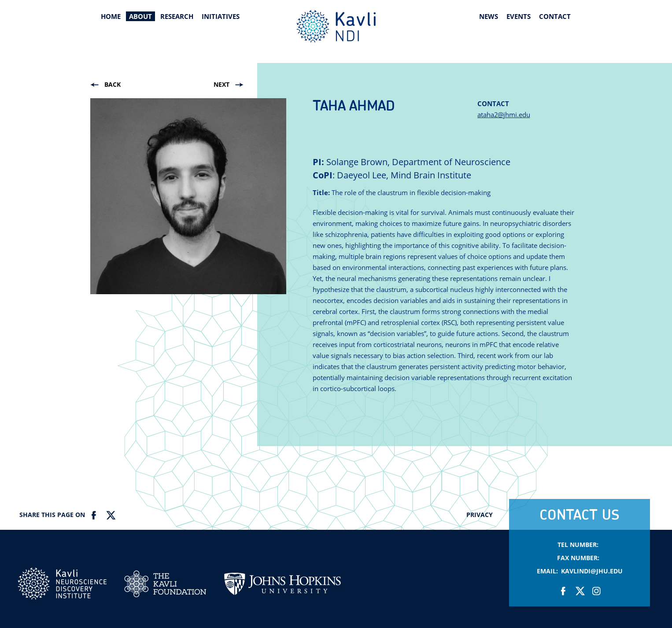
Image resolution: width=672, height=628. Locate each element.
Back (113, 84)
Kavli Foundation (165, 584)
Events (519, 16)
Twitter (110, 515)
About (140, 16)
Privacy (480, 515)
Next (222, 84)
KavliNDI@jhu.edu (592, 571)
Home (111, 16)
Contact (555, 16)
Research (177, 16)
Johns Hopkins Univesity (282, 589)
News (489, 16)
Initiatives (221, 16)
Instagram (596, 591)
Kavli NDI (62, 584)
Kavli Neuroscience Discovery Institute (336, 26)
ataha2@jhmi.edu (504, 115)
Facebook (94, 515)
